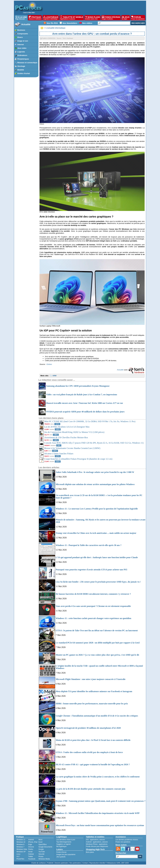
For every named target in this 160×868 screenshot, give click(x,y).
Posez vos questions (123, 842)
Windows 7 (20, 847)
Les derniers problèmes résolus (127, 840)
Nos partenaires (75, 863)
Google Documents (45, 847)
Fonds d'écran (61, 852)
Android (31, 840)
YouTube (42, 852)
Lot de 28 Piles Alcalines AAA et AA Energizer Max (67, 427)
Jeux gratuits (61, 857)
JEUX (126, 18)
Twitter (31, 856)
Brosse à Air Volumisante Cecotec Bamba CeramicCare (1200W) (72, 448)
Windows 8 (20, 844)
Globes (49, 364)
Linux (18, 854)
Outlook (31, 854)
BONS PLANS (93, 18)
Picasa (41, 856)
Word (40, 840)
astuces (102, 840)
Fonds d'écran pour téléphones (97, 846)
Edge (30, 844)
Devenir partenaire (61, 863)
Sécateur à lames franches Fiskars (59, 454)
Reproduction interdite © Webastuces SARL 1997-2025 (109, 863)
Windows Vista (22, 849)
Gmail (30, 852)
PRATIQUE (35, 18)
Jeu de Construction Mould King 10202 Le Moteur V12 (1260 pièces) (74, 432)
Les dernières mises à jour (66, 840)
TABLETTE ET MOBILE (72, 18)
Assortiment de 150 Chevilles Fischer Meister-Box (66, 437)
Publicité (50, 863)
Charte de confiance (38, 863)
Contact (85, 863)
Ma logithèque (61, 846)
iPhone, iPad (33, 842)
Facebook (32, 859)
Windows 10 (21, 842)
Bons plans (90, 852)
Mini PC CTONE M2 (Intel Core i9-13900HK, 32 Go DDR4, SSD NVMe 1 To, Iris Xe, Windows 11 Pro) (90, 421)
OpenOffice (42, 844)
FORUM (138, 18)
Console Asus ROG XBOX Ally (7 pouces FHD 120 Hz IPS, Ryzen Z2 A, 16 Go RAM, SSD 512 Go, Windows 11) (94, 443)
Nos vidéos (87, 23)
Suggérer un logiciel (63, 844)
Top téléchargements (64, 842)
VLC (18, 856)
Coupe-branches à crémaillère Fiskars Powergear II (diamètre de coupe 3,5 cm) (78, 459)
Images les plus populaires (66, 854)
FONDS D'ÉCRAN (111, 18)
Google (41, 849)
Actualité (26, 24)
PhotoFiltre (20, 859)
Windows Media (44, 859)
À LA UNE (21, 18)
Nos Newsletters (70, 23)
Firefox (31, 849)
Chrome (31, 847)
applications (94, 840)
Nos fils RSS (52, 23)
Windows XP (21, 852)
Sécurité (41, 854)
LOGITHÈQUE (51, 18)
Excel (40, 842)
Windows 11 (21, 840)
